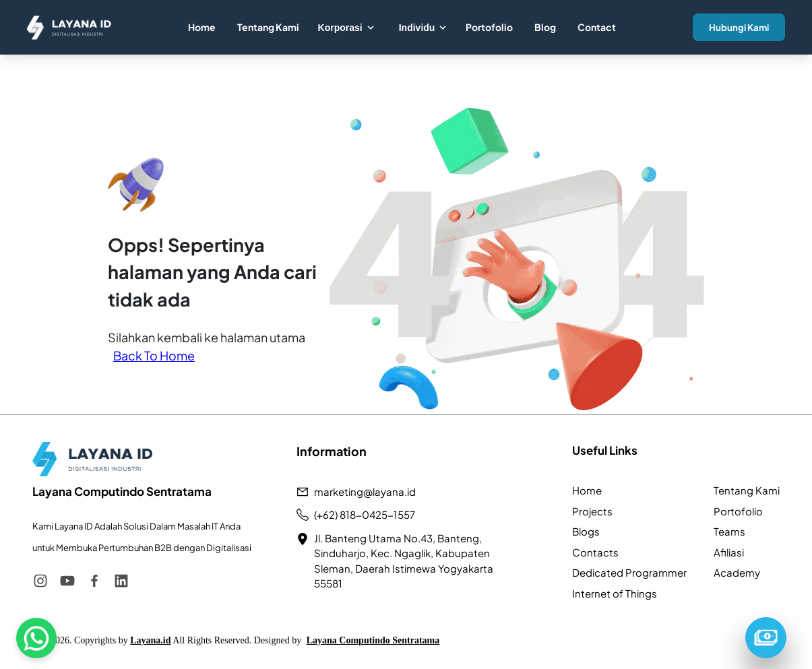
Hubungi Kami (739, 27)
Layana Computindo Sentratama (373, 640)
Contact (597, 27)
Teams (729, 531)
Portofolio (489, 27)
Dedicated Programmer (629, 572)
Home (202, 27)
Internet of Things (615, 593)
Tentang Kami (268, 27)
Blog (545, 27)
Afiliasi (729, 552)
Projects (592, 511)
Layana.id (150, 640)
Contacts (595, 552)
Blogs (586, 531)
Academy (737, 572)
